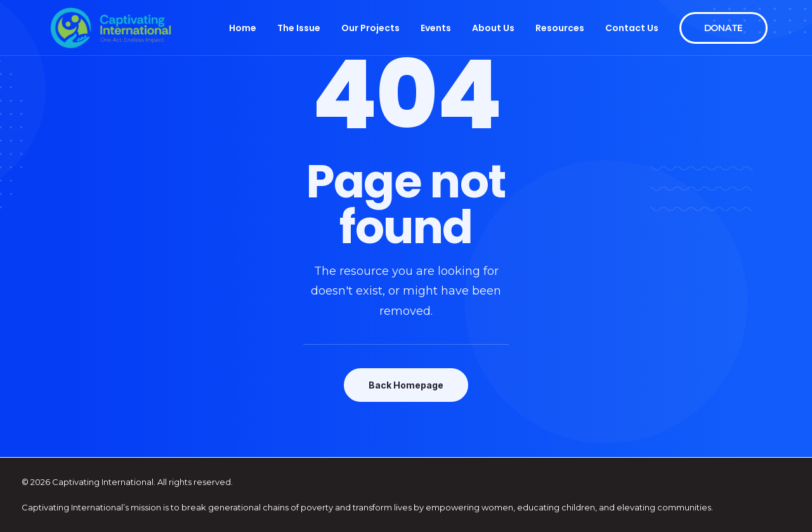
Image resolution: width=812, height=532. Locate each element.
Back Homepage (406, 385)
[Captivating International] (111, 28)
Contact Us (632, 28)
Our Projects (370, 28)
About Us (493, 28)
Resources (560, 28)
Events (436, 28)
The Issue (299, 28)
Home (243, 28)
